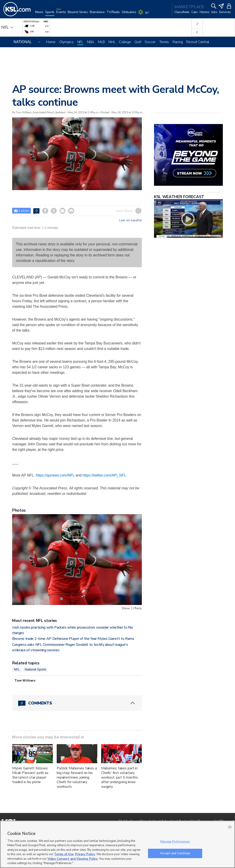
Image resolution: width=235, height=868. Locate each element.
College (125, 42)
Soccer (150, 42)
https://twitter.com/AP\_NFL (104, 475)
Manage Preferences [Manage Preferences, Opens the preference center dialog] (175, 842)
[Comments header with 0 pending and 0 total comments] (77, 703)
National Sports (36, 669)
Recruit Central (198, 42)
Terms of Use (64, 854)
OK (230, 827)
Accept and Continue (175, 853)
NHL (112, 42)
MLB (101, 42)
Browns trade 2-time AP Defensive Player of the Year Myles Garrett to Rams (73, 639)
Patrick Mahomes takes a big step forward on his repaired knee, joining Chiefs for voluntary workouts (77, 777)
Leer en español (130, 220)
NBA (91, 42)
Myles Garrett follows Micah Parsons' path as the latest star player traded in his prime (30, 775)
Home (51, 42)
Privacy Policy (85, 854)
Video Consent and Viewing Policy (73, 859)
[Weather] (144, 14)
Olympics (66, 42)
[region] (117, 844)
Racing (178, 42)
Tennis (164, 42)
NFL (80, 42)
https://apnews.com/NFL (55, 475)
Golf (138, 42)
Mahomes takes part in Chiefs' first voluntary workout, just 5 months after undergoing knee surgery (120, 777)
